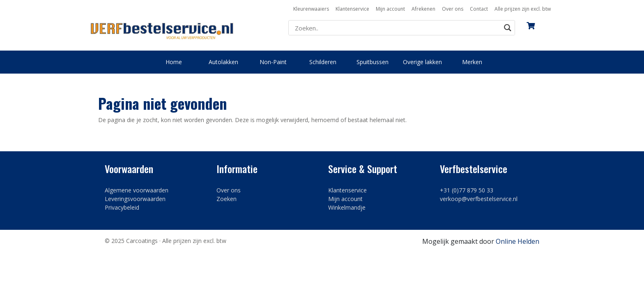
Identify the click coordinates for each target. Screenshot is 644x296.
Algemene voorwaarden (137, 190)
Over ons (453, 9)
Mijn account (390, 9)
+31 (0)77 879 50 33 (467, 190)
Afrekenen (423, 9)
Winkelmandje (347, 207)
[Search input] (397, 28)
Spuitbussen (373, 62)
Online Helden (517, 241)
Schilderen (323, 62)
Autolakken (223, 62)
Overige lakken (422, 62)
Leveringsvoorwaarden (135, 199)
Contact (479, 9)
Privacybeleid (122, 207)
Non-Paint (273, 62)
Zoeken (227, 199)
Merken (472, 62)
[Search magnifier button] (507, 28)
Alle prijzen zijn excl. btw (523, 9)
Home (174, 62)
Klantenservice (352, 9)
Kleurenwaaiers (311, 9)
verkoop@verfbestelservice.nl (479, 199)
